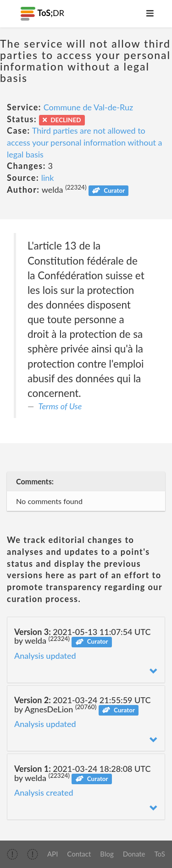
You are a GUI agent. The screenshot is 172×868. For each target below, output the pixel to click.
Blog (107, 854)
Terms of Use (60, 406)
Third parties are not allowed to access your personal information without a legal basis (84, 142)
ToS (160, 854)
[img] (12, 854)
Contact (79, 854)
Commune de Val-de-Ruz (89, 107)
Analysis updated (45, 656)
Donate (134, 854)
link (48, 178)
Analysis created (44, 792)
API (53, 854)
